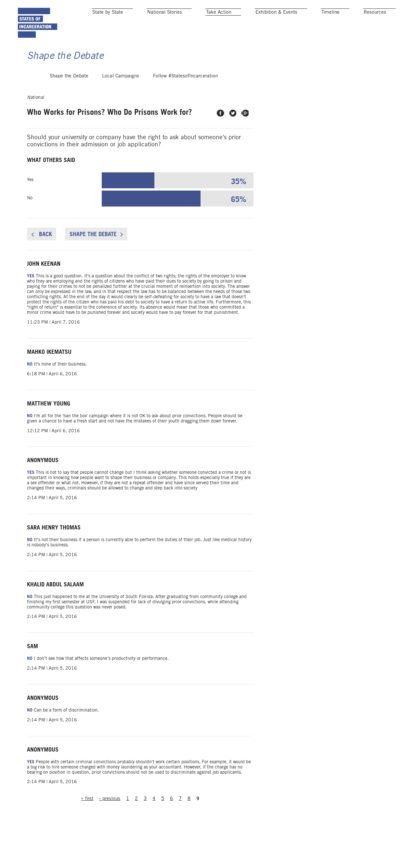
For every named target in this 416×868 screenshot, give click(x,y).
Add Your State (312, 863)
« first (115, 851)
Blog (345, 863)
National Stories (165, 12)
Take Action (219, 12)
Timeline (331, 12)
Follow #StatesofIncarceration (185, 87)
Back (65, 252)
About (393, 863)
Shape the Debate (69, 87)
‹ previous (139, 851)
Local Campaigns (121, 87)
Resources (375, 12)
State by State (108, 12)
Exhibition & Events (276, 12)
